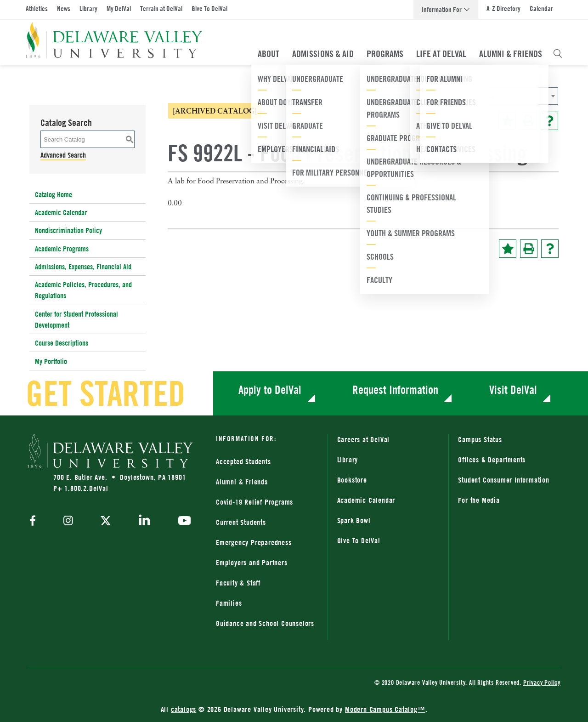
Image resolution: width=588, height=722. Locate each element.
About (269, 54)
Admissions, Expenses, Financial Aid (83, 267)
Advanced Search (63, 155)
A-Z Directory (503, 9)
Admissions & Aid (323, 54)
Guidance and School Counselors (265, 623)
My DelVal (119, 9)
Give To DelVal (209, 9)
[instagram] (68, 521)
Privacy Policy (542, 682)
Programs (385, 54)
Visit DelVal (513, 389)
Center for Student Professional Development (76, 319)
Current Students (241, 522)
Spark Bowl (354, 520)
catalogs (184, 709)
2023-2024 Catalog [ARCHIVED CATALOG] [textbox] (436, 96)
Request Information (395, 389)
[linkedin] (144, 522)
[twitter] (106, 522)
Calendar (541, 9)
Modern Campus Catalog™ (385, 709)
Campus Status (480, 439)
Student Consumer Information (503, 480)
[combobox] (466, 96)
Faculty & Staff (238, 583)
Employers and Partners (252, 563)
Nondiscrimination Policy (68, 230)
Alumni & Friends (511, 54)
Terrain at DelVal (161, 9)
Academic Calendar (61, 212)
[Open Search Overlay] (558, 54)
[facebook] (35, 521)
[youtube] (182, 522)
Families (229, 603)
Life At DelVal (441, 54)
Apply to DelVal (270, 389)
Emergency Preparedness (254, 542)
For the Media (479, 500)
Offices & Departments (492, 460)
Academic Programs (62, 249)
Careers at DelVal (364, 439)
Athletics (37, 9)
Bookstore (352, 480)
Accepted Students (243, 461)
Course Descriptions (62, 343)
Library (88, 9)
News (64, 9)
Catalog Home (54, 194)
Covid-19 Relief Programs (254, 502)
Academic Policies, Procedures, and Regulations (83, 290)
